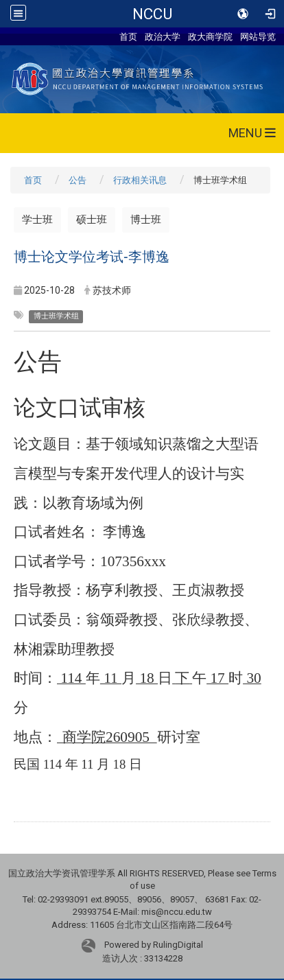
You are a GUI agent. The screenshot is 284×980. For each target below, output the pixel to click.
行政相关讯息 (140, 180)
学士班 (37, 220)
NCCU (152, 14)
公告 (78, 180)
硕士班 (92, 220)
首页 (128, 36)
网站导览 (258, 36)
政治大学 (163, 36)
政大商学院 (210, 36)
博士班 (146, 220)
